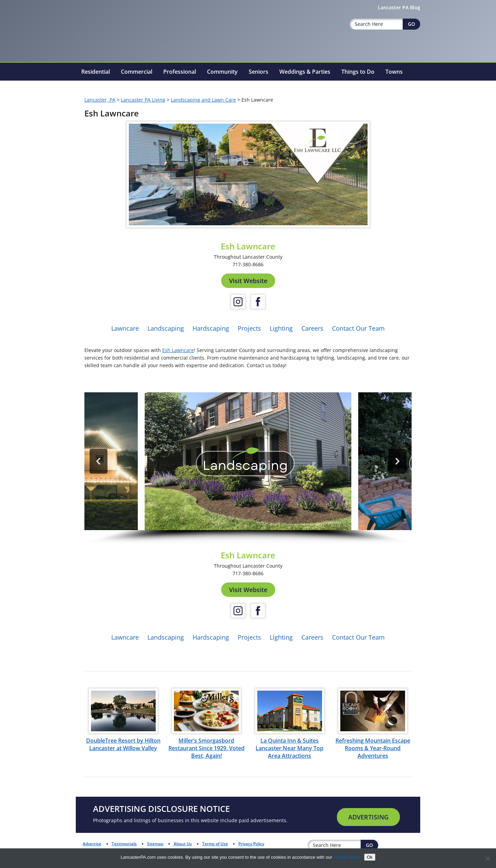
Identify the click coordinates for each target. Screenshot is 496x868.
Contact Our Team (358, 328)
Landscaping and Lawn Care (203, 100)
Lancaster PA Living (143, 100)
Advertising (368, 817)
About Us (183, 844)
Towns (394, 72)
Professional (180, 72)
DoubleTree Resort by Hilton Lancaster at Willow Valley (123, 744)
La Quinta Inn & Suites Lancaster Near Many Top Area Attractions (290, 748)
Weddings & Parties (305, 72)
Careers (312, 328)
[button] (248, 461)
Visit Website (248, 281)
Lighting (281, 328)
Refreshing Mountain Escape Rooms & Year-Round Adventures (373, 748)
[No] (487, 858)
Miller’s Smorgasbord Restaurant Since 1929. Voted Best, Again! (206, 748)
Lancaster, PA (100, 100)
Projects (249, 328)
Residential (96, 72)
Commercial (137, 72)
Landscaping (166, 328)
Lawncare (125, 328)
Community (222, 72)
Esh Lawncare (178, 350)
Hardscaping (211, 328)
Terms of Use (215, 844)
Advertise (92, 844)
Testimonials (124, 844)
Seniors (259, 72)
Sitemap (155, 844)
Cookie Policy (347, 857)
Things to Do (358, 72)
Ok (370, 857)
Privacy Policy (251, 844)
